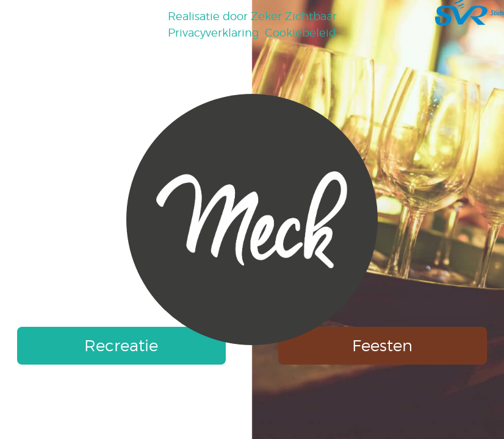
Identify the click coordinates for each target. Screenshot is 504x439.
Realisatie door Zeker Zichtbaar (252, 16)
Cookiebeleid (301, 33)
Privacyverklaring (213, 33)
